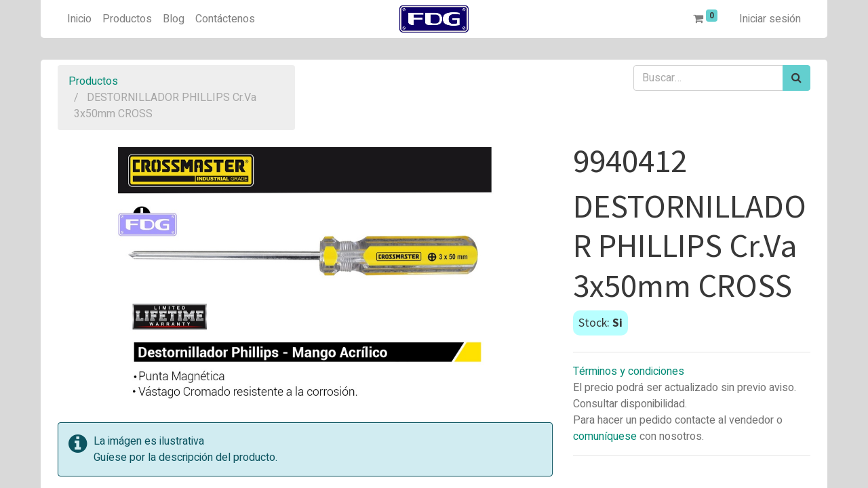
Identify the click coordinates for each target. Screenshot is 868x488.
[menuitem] (79, 19)
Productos (93, 81)
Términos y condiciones (629, 371)
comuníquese (605, 436)
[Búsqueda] (796, 78)
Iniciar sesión (770, 19)
